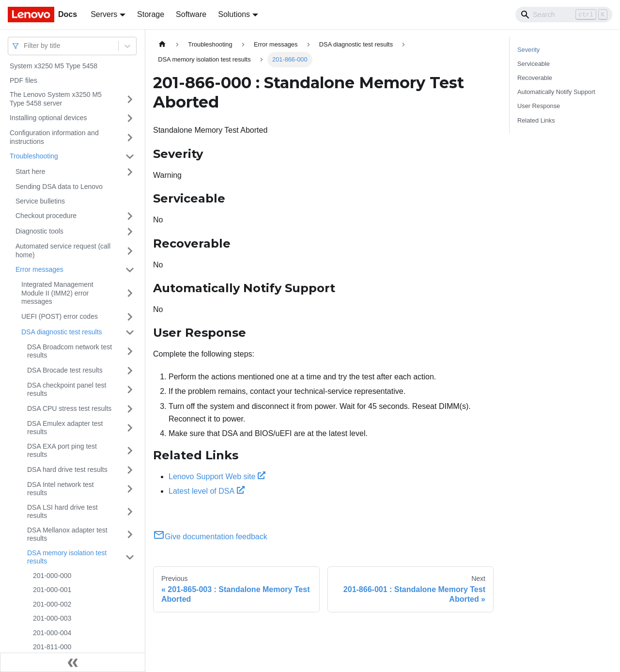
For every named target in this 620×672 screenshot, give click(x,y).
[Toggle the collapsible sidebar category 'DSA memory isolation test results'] (130, 557)
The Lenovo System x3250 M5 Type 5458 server (56, 99)
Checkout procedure (46, 216)
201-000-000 (52, 576)
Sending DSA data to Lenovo (59, 187)
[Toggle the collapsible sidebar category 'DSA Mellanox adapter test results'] (130, 535)
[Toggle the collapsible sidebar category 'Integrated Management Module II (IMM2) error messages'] (130, 293)
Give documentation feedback (210, 537)
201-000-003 (52, 618)
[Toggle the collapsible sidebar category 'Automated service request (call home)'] (130, 251)
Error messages (39, 269)
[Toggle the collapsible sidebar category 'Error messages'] (130, 270)
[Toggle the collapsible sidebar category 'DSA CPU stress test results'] (130, 409)
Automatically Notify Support (556, 92)
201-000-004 (52, 633)
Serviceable (534, 64)
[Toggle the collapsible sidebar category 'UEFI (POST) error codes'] (130, 317)
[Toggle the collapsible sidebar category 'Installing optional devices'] (130, 118)
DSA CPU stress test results (69, 408)
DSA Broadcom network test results (70, 351)
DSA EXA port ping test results (62, 451)
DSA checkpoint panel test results (67, 390)
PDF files (23, 80)
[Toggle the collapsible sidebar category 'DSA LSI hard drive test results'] (130, 512)
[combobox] (25, 46)
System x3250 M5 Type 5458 (54, 66)
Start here (30, 172)
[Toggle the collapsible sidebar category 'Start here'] (130, 172)
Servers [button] (104, 14)
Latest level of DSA (207, 491)
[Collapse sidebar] (73, 662)
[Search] (564, 15)
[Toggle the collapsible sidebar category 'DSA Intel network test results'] (130, 489)
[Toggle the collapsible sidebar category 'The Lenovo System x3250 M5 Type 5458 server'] (130, 99)
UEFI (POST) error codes (60, 316)
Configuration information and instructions (54, 137)
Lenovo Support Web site (217, 477)
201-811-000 (52, 647)
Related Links (536, 120)
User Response (539, 106)
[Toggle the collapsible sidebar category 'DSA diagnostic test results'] (130, 332)
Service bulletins (40, 201)
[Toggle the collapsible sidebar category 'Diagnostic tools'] (130, 232)
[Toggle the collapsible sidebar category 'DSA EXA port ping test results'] (130, 451)
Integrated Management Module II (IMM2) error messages (57, 293)
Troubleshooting (34, 156)
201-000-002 (52, 604)
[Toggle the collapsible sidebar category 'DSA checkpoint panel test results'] (130, 390)
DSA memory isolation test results (67, 557)
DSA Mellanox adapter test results (67, 534)
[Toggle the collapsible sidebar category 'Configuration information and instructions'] (130, 137)
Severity (528, 50)
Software (191, 14)
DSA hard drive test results (67, 469)
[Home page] (162, 44)
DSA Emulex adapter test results (65, 428)
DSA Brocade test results (65, 370)
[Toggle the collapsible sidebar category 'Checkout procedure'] (130, 216)
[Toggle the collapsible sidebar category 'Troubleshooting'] (130, 156)
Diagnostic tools (39, 231)
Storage (151, 14)
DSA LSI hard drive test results (62, 512)
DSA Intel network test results (61, 489)
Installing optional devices (48, 118)
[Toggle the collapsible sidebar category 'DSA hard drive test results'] (130, 470)
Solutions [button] (234, 14)
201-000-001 (52, 590)
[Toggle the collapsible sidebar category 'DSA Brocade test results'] (130, 371)
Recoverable (535, 78)
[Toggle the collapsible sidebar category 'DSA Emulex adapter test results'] (130, 428)
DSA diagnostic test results (62, 332)
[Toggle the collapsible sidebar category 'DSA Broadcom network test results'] (130, 352)
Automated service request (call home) (63, 250)
